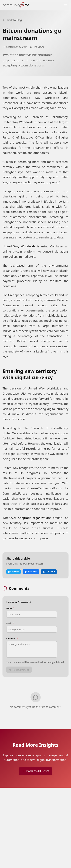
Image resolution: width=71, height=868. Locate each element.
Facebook (31, 572)
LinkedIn (49, 572)
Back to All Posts (36, 771)
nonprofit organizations (34, 518)
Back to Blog (12, 20)
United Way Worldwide (19, 246)
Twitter (14, 572)
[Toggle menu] (65, 5)
